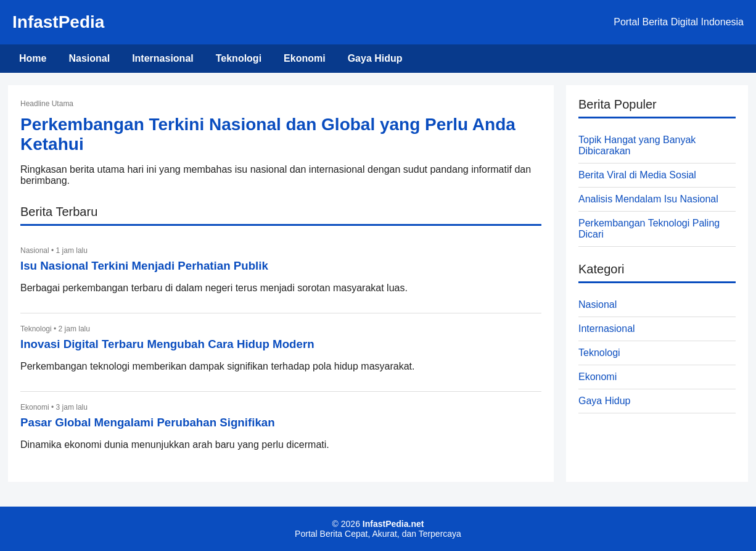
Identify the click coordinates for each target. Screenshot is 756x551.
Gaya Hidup (375, 58)
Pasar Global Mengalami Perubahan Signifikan (148, 422)
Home (33, 58)
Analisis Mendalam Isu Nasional (648, 199)
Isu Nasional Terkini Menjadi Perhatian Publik (144, 266)
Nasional (89, 58)
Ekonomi (305, 58)
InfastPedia (58, 22)
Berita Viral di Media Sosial (637, 175)
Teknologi (239, 58)
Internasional (163, 58)
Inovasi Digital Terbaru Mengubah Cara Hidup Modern (167, 344)
